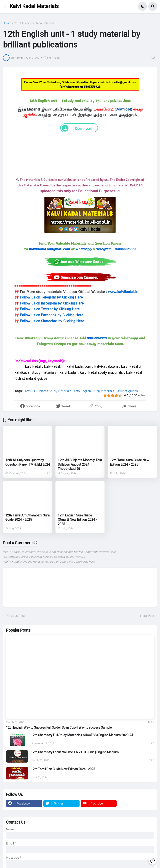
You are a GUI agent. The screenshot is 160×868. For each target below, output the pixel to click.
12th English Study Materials (94, 391)
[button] (6, 6)
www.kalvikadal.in (123, 292)
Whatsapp (84, 249)
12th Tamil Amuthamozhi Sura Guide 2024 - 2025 (27, 518)
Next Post (147, 616)
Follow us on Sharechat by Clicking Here (52, 321)
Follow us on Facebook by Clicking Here (51, 315)
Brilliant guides (127, 391)
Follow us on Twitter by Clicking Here (50, 309)
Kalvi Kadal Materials (34, 6)
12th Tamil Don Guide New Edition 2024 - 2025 (63, 769)
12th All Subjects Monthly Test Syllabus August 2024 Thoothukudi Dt (80, 464)
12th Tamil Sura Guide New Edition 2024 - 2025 (130, 462)
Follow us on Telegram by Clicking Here (51, 297)
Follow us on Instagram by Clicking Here (52, 303)
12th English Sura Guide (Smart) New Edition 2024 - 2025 (77, 520)
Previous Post (15, 616)
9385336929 (92, 87)
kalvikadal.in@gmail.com (120, 82)
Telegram (104, 249)
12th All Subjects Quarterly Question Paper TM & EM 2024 (28, 462)
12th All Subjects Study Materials (34, 23)
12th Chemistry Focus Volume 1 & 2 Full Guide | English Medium (75, 752)
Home (7, 23)
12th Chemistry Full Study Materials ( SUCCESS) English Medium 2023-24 (82, 735)
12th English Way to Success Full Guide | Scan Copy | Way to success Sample (59, 728)
